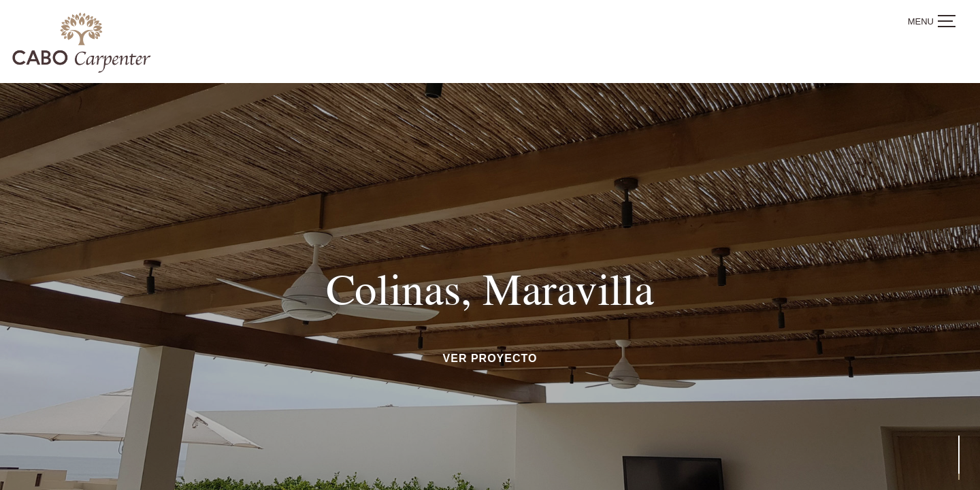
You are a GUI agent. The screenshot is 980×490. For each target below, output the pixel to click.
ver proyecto (490, 358)
